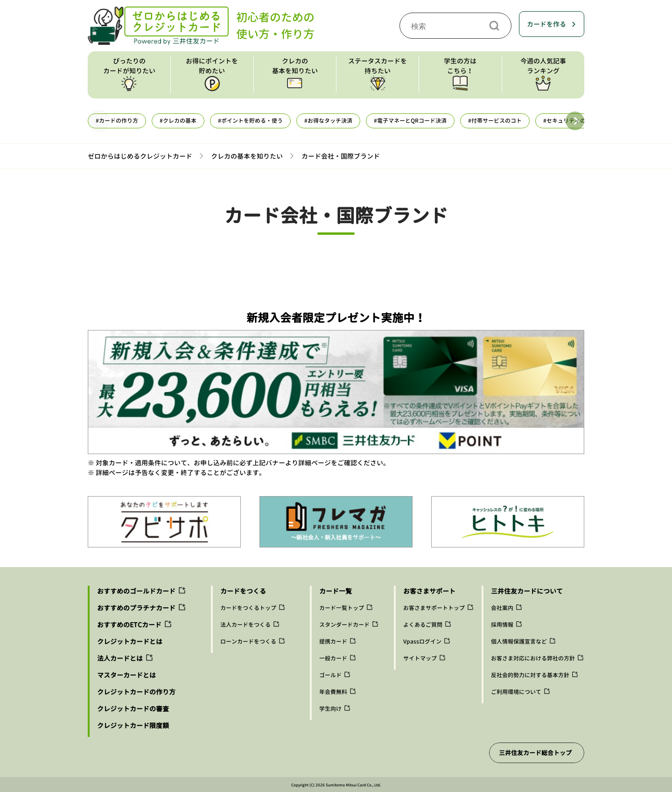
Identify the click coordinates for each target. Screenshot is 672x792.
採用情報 (502, 625)
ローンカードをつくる (248, 641)
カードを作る (546, 24)
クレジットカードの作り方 (136, 692)
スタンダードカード (344, 625)
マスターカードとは (126, 675)
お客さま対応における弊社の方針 (533, 658)
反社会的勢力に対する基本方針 (530, 675)
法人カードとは (120, 658)
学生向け (330, 709)
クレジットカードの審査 (133, 709)
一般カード (333, 658)
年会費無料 (333, 692)
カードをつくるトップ (248, 608)
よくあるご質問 (423, 625)
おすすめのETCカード (129, 625)
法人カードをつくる (245, 625)
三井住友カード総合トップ (535, 753)
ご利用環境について (516, 692)
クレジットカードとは (130, 641)
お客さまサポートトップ (434, 608)
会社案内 (502, 608)
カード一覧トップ (342, 608)
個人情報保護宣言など (519, 641)
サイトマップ (420, 658)
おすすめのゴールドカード (136, 591)
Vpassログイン (422, 641)
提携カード (333, 641)
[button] (575, 121)
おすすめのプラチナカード (136, 608)
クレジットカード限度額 (133, 725)
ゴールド (330, 675)
